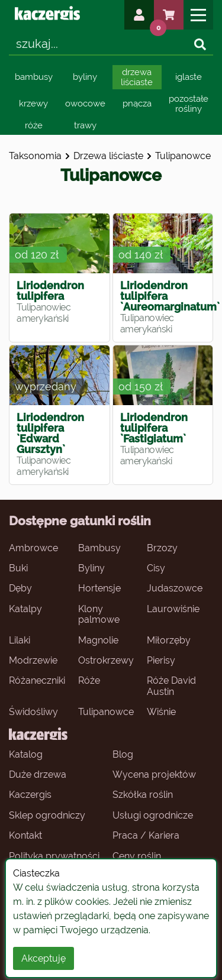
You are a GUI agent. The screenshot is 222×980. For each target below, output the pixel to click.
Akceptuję (44, 958)
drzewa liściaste (137, 77)
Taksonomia (35, 156)
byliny (85, 77)
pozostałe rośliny (189, 104)
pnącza (137, 104)
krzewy (33, 104)
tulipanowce (183, 156)
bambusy (34, 77)
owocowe (85, 104)
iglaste (189, 77)
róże (34, 125)
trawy (85, 125)
